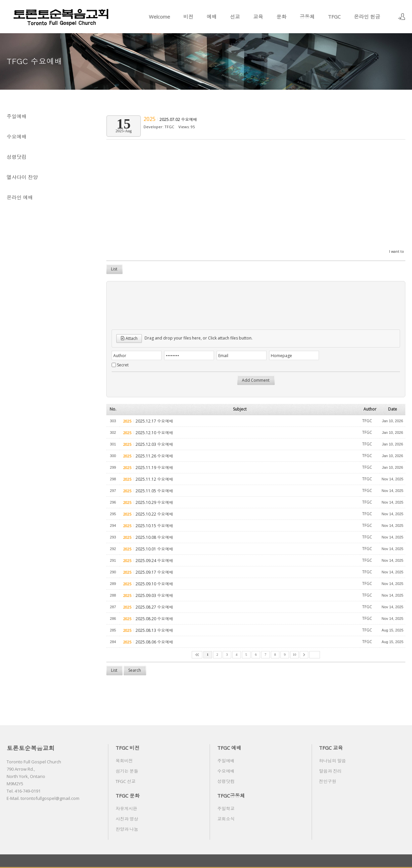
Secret (123, 365)
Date (393, 409)
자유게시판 (126, 809)
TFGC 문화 (128, 796)
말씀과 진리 (330, 771)
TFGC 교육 (331, 748)
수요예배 (17, 137)
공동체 (307, 17)
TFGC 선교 (126, 781)
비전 (188, 17)
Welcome (159, 17)
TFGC (334, 17)
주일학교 (226, 809)
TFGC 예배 (229, 748)
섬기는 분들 (127, 771)
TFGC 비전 (128, 748)
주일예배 (17, 116)
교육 (258, 17)
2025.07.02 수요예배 (178, 119)
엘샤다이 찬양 (22, 177)
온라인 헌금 (367, 17)
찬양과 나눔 (127, 829)
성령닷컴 (17, 157)
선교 (235, 17)
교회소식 (226, 819)
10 (295, 655)
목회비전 (124, 761)
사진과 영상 (127, 819)
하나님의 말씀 (332, 761)
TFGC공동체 (231, 796)
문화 (281, 17)
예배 (212, 17)
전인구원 (328, 781)
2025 (150, 119)
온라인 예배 (20, 197)
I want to (397, 251)
